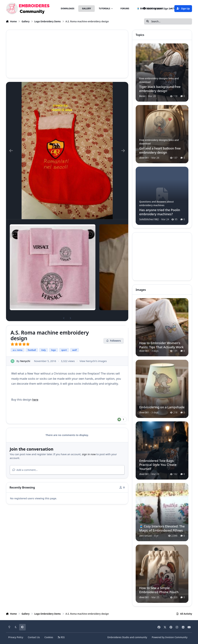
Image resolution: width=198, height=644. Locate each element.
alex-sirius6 (146, 536)
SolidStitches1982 (149, 219)
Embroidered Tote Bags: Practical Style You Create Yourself (158, 465)
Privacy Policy (16, 637)
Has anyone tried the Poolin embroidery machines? (160, 212)
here (35, 399)
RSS (61, 637)
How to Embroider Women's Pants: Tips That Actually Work (161, 345)
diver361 (144, 157)
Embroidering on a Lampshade (162, 407)
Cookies (49, 637)
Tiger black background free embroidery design (160, 89)
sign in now (89, 454)
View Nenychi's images (93, 361)
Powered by (170, 637)
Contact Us (34, 637)
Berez (142, 96)
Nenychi (25, 361)
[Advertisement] (67, 54)
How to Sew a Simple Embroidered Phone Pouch (159, 590)
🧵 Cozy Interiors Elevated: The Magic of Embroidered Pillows (162, 528)
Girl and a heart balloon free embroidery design (160, 150)
